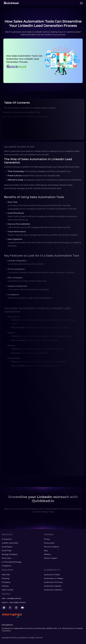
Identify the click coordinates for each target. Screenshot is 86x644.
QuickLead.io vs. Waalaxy (54, 578)
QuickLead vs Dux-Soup (53, 582)
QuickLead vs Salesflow (53, 590)
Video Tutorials (7, 590)
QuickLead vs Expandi (52, 586)
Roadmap (6, 578)
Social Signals (7, 547)
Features (5, 586)
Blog (46, 551)
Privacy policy (49, 543)
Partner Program (51, 558)
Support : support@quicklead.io (14, 602)
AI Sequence (7, 539)
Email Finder (7, 551)
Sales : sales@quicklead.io (12, 598)
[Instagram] (16, 608)
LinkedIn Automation (10, 543)
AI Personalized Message (12, 562)
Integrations (6, 566)
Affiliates (47, 554)
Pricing (47, 539)
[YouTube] (22, 608)
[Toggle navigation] (81, 3)
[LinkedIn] (4, 608)
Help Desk (6, 575)
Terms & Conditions (51, 547)
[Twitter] (10, 608)
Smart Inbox (6, 558)
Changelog (6, 582)
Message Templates (10, 554)
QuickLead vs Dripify (52, 575)
